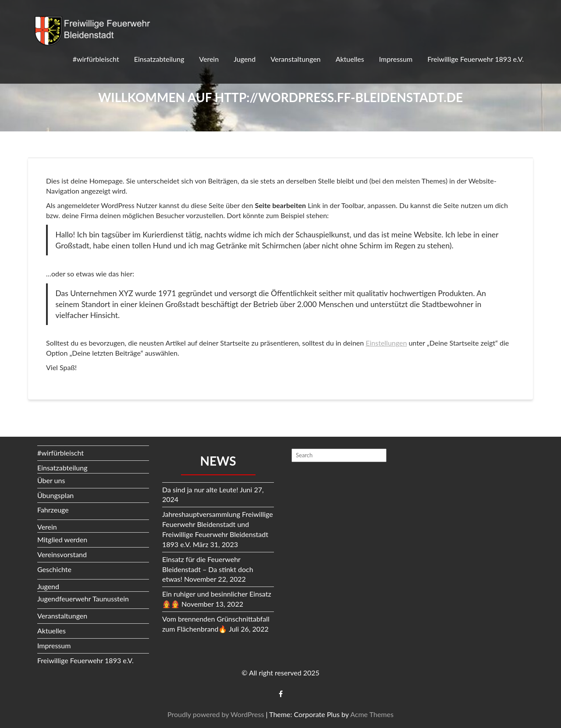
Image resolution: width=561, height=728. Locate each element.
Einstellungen (386, 343)
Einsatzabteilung (159, 59)
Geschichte (54, 569)
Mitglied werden (62, 539)
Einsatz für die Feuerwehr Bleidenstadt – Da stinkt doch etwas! (208, 569)
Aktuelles (350, 59)
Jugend (245, 59)
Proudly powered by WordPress (216, 714)
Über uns (51, 480)
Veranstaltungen (295, 59)
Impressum (396, 59)
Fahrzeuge (53, 510)
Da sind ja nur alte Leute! (200, 489)
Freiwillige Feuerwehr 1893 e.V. (476, 59)
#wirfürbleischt (96, 59)
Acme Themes (372, 714)
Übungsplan (55, 495)
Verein (209, 59)
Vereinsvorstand (62, 554)
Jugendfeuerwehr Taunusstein (83, 599)
